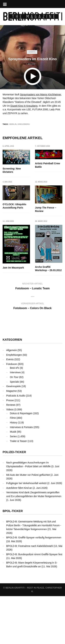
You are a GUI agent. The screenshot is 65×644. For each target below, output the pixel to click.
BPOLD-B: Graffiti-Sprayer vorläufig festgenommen (34, 585)
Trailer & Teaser (18, 489)
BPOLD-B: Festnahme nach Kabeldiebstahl (30, 594)
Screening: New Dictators (12, 170)
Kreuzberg (24, 124)
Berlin (13, 124)
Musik (13, 480)
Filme (13, 466)
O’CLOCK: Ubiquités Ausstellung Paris (47, 201)
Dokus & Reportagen (21, 461)
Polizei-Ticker (14, 500)
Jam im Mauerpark (46, 259)
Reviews (11, 453)
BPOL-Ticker (13, 559)
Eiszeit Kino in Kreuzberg (24, 106)
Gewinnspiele (14, 434)
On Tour (14, 425)
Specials (14, 430)
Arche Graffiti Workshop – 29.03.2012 (16, 317)
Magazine (12, 439)
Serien (13, 484)
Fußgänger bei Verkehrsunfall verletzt (26, 531)
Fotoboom (12, 412)
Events (32, 52)
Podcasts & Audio (16, 443)
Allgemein (12, 398)
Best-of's (15, 416)
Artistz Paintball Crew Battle (48, 165)
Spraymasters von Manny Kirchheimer (40, 95)
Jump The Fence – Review (13, 240)
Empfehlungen (14, 403)
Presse (10, 448)
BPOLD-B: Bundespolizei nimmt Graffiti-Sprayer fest (34, 602)
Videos (10, 457)
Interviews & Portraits (21, 475)
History (14, 470)
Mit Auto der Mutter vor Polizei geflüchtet (28, 523)
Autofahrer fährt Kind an (19, 536)
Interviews (15, 420)
